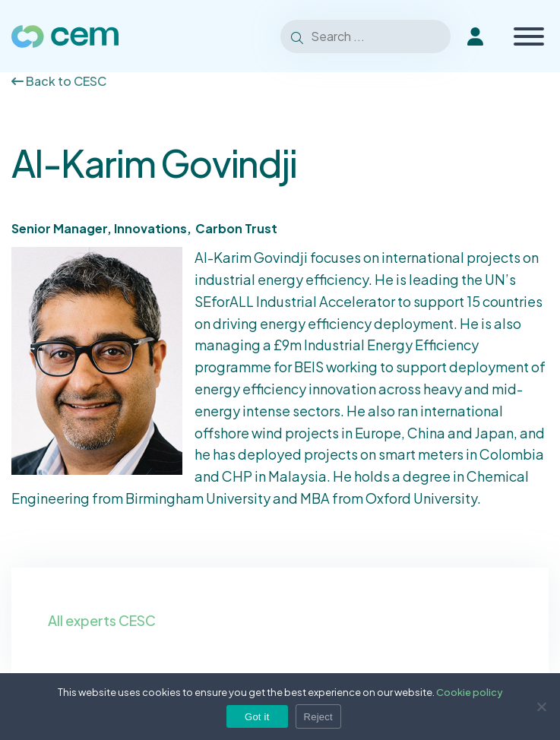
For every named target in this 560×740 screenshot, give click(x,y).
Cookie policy (470, 692)
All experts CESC (102, 620)
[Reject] (541, 707)
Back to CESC (59, 81)
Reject (318, 717)
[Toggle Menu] (529, 36)
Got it (257, 717)
